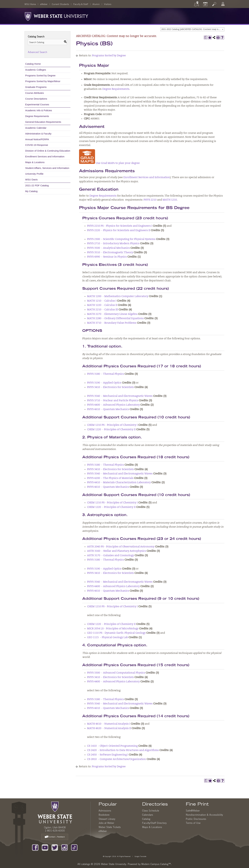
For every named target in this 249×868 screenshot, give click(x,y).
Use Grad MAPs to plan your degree (109, 163)
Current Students (60, 4)
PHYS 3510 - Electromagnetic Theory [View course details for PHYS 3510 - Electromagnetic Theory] (110, 253)
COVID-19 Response (37, 145)
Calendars (148, 815)
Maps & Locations (35, 162)
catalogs (86, 864)
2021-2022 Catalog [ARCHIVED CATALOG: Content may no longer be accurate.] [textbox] (193, 29)
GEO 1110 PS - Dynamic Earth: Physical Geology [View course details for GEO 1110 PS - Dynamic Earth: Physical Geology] (116, 633)
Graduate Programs (36, 87)
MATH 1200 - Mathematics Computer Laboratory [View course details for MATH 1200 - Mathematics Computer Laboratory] (118, 296)
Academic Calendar (36, 128)
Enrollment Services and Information (45, 156)
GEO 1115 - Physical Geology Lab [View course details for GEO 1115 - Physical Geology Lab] (107, 638)
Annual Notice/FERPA (37, 139)
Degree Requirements (37, 116)
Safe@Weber (193, 811)
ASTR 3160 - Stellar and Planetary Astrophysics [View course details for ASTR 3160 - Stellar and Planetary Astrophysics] (116, 551)
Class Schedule (151, 811)
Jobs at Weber (106, 823)
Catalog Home (33, 64)
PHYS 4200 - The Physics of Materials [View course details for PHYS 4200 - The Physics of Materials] (110, 478)
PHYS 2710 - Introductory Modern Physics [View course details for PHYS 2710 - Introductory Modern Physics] (113, 244)
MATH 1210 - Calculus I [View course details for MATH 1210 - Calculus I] (102, 301)
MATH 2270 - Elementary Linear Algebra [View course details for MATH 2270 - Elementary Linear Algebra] (112, 314)
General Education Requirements (43, 122)
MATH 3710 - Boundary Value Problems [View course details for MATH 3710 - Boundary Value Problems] (112, 323)
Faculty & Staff (81, 4)
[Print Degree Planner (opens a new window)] (206, 37)
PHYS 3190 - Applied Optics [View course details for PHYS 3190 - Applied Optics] (104, 383)
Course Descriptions (36, 99)
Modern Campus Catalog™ (156, 864)
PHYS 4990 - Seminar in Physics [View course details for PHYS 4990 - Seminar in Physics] (107, 257)
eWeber (44, 4)
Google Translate (140, 856)
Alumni (96, 4)
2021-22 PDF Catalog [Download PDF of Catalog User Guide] (37, 185)
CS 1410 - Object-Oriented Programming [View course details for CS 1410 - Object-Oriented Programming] (112, 746)
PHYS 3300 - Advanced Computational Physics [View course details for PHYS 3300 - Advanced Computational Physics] (116, 673)
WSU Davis (32, 180)
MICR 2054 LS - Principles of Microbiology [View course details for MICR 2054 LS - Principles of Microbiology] (113, 629)
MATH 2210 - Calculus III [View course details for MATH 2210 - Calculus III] (102, 310)
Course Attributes (35, 93)
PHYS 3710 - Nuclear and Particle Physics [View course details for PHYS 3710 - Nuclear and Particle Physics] (113, 401)
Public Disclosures (196, 819)
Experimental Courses (37, 104)
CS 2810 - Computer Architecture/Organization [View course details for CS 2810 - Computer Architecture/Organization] (116, 759)
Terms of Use (193, 823)
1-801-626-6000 (55, 831)
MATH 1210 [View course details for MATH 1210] (170, 200)
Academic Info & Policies (39, 110)
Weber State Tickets (110, 827)
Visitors (108, 4)
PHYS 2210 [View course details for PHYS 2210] (150, 200)
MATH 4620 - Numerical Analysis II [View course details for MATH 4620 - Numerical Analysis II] (109, 728)
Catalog (146, 819)
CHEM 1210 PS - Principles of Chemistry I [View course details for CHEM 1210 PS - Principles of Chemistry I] (112, 425)
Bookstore (104, 815)
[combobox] (192, 29)
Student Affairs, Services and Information (47, 168)
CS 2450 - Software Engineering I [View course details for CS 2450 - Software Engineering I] (108, 755)
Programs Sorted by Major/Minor (43, 81)
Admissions (105, 811)
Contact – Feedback (55, 837)
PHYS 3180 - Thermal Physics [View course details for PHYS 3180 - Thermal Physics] (105, 374)
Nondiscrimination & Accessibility (204, 815)
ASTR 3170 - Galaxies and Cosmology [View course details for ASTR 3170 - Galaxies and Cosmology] (110, 556)
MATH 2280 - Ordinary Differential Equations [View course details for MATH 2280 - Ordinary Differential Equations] (115, 319)
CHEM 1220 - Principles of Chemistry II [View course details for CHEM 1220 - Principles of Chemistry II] (111, 430)
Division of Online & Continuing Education (48, 151)
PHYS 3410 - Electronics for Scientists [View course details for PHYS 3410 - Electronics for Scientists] (110, 387)
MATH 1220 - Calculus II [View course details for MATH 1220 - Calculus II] (102, 305)
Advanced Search (38, 52)
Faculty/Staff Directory (154, 823)
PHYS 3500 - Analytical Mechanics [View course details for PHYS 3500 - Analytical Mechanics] (108, 248)
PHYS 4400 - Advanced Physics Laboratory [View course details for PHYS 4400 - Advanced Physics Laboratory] (113, 405)
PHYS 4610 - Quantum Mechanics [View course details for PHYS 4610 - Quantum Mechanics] (108, 409)
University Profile (34, 174)
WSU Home (30, 4)
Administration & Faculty (38, 134)
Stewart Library (107, 819)
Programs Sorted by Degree (40, 75)
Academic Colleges (36, 70)
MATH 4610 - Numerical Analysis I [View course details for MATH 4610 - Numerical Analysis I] (109, 724)
